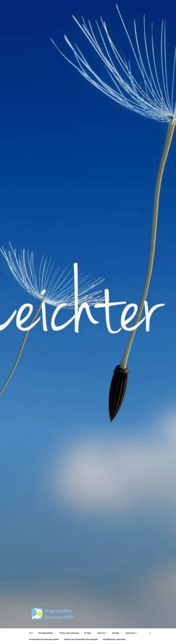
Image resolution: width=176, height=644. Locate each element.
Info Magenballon (47, 633)
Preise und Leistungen (70, 633)
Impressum (132, 633)
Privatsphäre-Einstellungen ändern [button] (44, 639)
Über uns (103, 633)
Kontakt (117, 633)
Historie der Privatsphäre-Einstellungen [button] (81, 639)
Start (31, 633)
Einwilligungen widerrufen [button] (114, 639)
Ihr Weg (89, 633)
